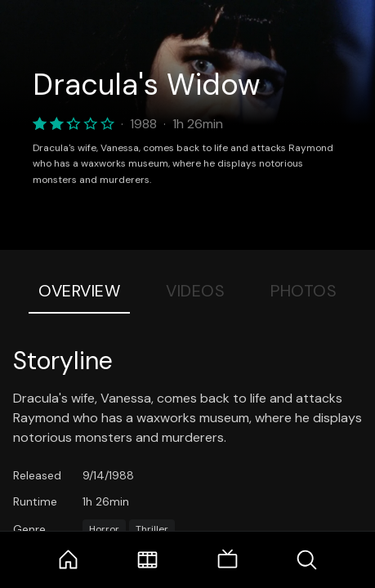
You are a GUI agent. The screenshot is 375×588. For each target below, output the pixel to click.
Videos (195, 291)
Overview (79, 291)
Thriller (152, 529)
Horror (104, 529)
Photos (304, 291)
